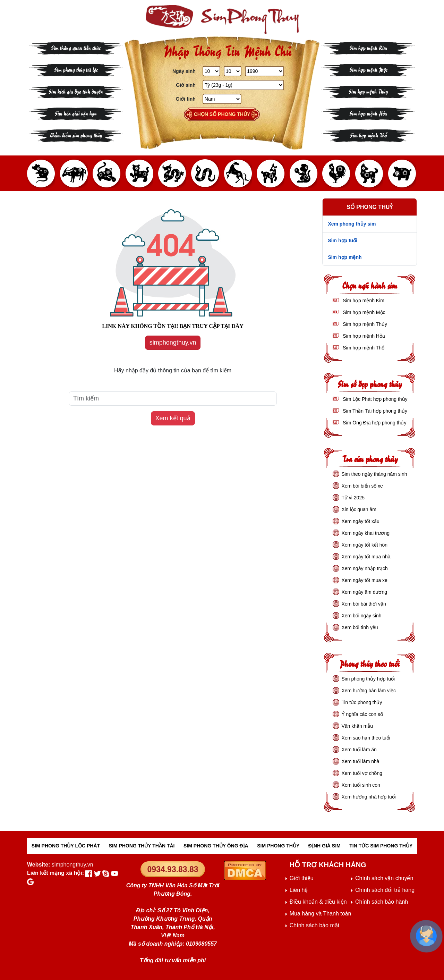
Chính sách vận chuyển (384, 878)
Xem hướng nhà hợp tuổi (368, 797)
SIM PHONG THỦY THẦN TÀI (142, 846)
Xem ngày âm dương (364, 592)
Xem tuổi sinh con (361, 785)
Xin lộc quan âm (359, 509)
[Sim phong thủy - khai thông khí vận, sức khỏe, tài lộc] (222, 20)
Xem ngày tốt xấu (360, 521)
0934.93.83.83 (173, 869)
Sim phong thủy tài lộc (76, 69)
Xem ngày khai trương (365, 533)
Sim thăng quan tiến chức (76, 47)
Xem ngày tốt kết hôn (364, 545)
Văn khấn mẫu (357, 726)
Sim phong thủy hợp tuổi (368, 679)
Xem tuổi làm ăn (359, 750)
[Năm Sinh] (264, 71)
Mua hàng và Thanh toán (321, 914)
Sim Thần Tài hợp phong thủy (374, 411)
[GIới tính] (222, 99)
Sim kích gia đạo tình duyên (76, 91)
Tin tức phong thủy (362, 702)
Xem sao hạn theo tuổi (366, 738)
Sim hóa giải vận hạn (76, 113)
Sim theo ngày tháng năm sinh (374, 474)
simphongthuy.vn (173, 343)
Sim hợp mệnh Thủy (368, 91)
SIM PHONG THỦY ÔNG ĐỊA (216, 846)
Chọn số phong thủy (222, 114)
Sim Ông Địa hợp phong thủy (374, 423)
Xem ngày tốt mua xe (364, 580)
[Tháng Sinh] (233, 71)
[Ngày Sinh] (211, 71)
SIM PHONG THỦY (278, 846)
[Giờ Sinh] (243, 85)
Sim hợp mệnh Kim (368, 47)
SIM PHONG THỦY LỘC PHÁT (66, 846)
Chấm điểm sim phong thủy (76, 135)
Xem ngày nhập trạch (365, 568)
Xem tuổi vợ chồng (362, 773)
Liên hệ (299, 890)
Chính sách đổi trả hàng (385, 890)
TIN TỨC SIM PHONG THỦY (381, 846)
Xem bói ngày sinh (361, 616)
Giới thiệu (302, 878)
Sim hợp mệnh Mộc (368, 69)
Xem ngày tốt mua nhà (366, 557)
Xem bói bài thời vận (364, 604)
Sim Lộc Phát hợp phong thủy (374, 399)
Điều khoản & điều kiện (318, 902)
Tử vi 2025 (353, 498)
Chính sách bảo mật (314, 925)
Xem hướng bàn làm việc (369, 691)
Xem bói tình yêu (360, 627)
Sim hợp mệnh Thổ (368, 135)
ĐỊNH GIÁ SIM (325, 846)
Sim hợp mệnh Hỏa (368, 113)
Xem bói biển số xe (362, 486)
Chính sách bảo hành (382, 902)
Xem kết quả (173, 418)
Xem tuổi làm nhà (360, 761)
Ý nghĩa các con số (362, 714)
